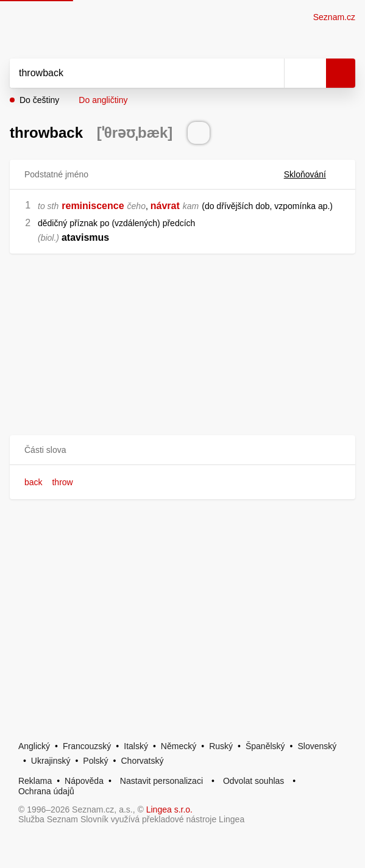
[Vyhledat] (133, 73)
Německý (179, 746)
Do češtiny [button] (39, 100)
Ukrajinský (51, 761)
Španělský (265, 746)
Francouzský (87, 746)
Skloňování (312, 174)
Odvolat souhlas (253, 781)
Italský (136, 746)
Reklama (35, 781)
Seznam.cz (334, 17)
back (34, 482)
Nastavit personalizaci (161, 781)
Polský (95, 761)
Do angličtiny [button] (103, 100)
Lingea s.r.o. (169, 809)
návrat (165, 206)
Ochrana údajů (46, 791)
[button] (182, 450)
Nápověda (84, 781)
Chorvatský (142, 761)
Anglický (34, 746)
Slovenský (317, 746)
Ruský (221, 746)
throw (62, 482)
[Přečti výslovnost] (199, 133)
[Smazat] (271, 73)
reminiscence (93, 206)
